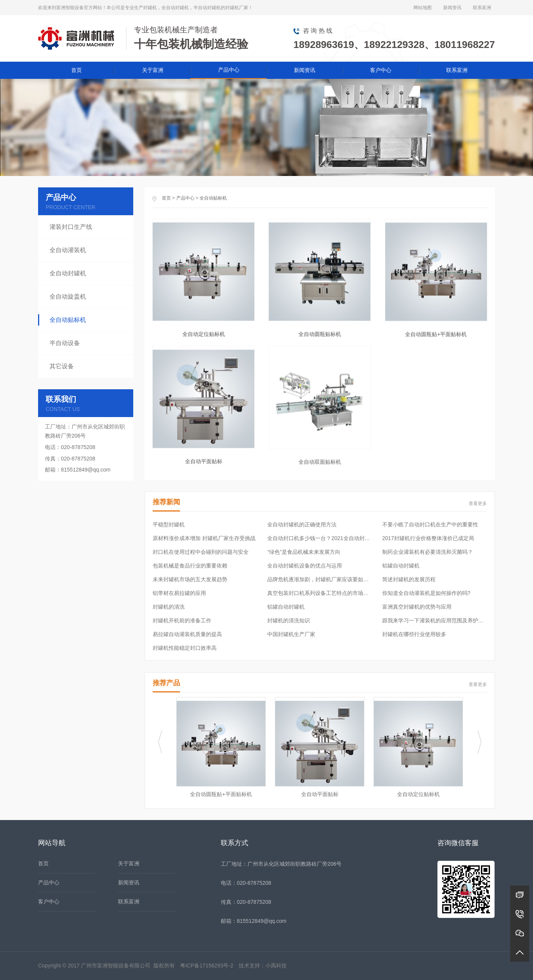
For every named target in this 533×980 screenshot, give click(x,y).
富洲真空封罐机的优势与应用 (417, 607)
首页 (77, 70)
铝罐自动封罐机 (401, 566)
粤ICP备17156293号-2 (207, 966)
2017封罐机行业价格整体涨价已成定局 (428, 538)
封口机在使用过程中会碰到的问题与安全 (201, 552)
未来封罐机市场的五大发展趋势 (190, 579)
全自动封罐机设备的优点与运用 (305, 566)
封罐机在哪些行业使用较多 (414, 634)
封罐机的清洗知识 (289, 620)
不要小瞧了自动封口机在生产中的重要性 (430, 524)
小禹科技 (276, 966)
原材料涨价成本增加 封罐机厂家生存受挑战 (204, 538)
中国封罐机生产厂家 (291, 634)
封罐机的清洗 (169, 607)
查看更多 (478, 504)
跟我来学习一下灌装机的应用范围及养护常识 (435, 620)
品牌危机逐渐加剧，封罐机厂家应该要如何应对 (320, 579)
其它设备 (62, 366)
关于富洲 (153, 70)
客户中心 (381, 70)
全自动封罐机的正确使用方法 (302, 524)
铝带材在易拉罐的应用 (179, 593)
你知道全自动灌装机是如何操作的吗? (426, 593)
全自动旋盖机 (68, 297)
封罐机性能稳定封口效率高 (185, 648)
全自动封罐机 (68, 273)
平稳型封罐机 (169, 524)
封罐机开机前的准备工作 (182, 620)
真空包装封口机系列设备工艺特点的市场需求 (320, 593)
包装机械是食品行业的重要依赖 (190, 566)
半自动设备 (65, 343)
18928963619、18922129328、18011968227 (394, 45)
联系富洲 (482, 8)
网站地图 (423, 8)
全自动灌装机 (68, 250)
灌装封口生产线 (71, 227)
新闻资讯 (452, 8)
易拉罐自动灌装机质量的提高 (187, 634)
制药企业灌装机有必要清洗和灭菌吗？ (428, 552)
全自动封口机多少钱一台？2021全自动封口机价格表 (320, 538)
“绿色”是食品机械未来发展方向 (304, 552)
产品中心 (229, 70)
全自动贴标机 (213, 198)
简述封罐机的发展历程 (409, 579)
